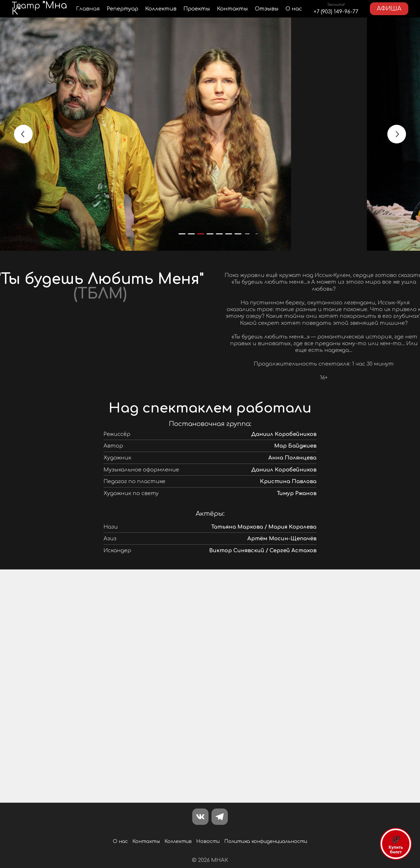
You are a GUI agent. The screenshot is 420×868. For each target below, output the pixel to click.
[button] (182, 234)
